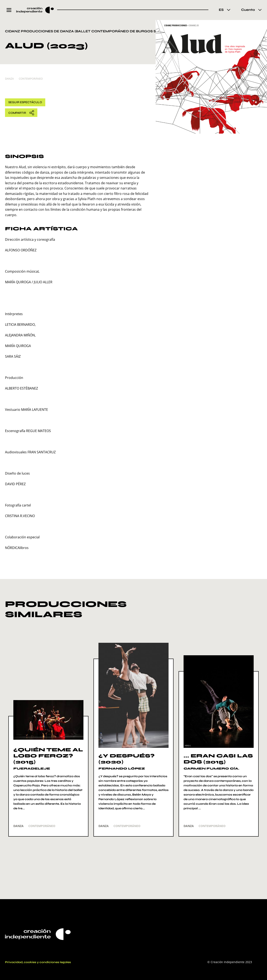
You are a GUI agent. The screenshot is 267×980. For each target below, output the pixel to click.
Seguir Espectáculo (25, 102)
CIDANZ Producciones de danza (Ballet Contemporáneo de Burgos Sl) (82, 31)
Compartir (21, 113)
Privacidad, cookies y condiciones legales (38, 962)
